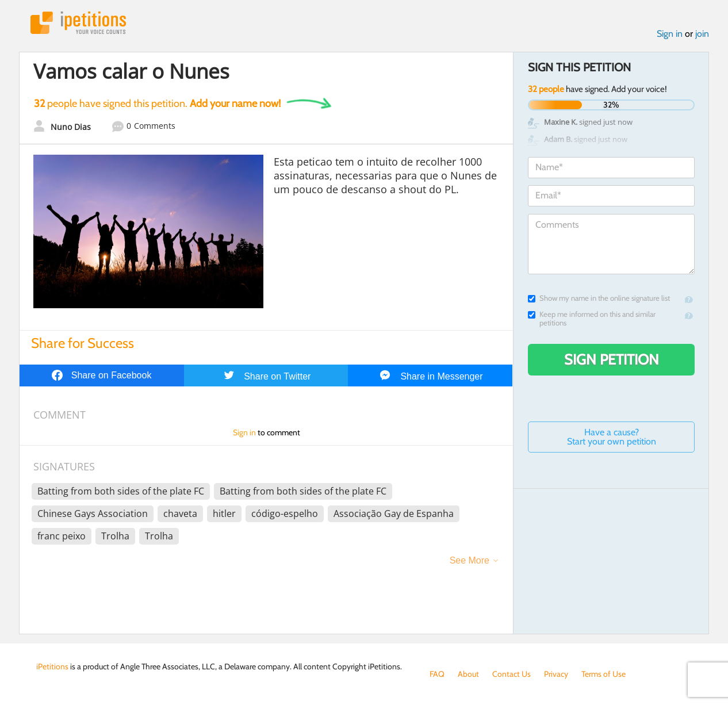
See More (470, 560)
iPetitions (78, 23)
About (468, 674)
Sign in (670, 34)
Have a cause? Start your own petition (612, 437)
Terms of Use (604, 674)
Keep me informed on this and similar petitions (592, 319)
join (702, 34)
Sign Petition (612, 359)
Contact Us (511, 674)
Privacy (556, 674)
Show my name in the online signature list (599, 298)
